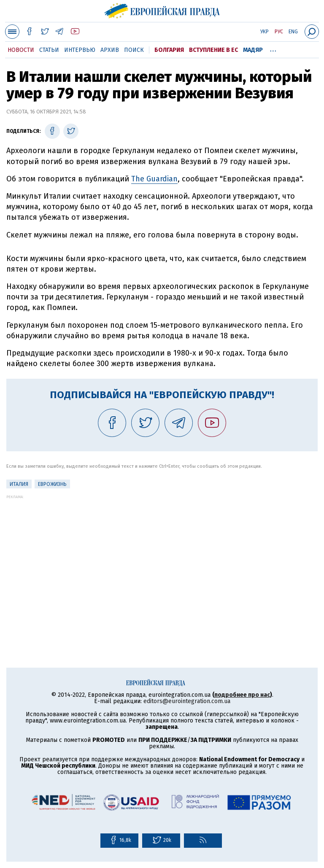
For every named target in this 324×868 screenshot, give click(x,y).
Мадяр (253, 50)
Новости (21, 50)
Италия (19, 484)
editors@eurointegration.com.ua (187, 701)
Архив (110, 50)
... (273, 49)
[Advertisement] (162, 558)
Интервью (80, 50)
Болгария (169, 50)
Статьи (49, 50)
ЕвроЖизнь (52, 484)
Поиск (134, 50)
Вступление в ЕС (213, 50)
